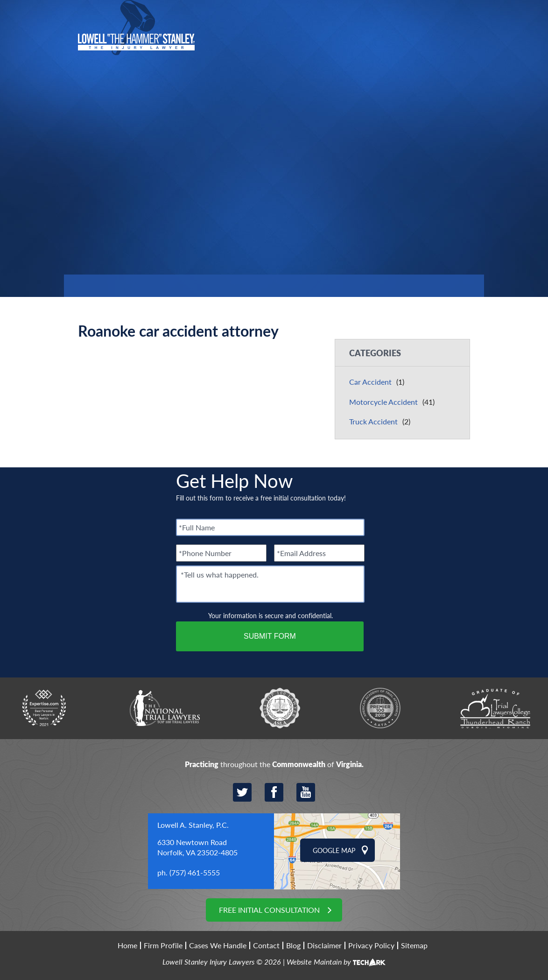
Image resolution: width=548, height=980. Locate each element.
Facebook (274, 792)
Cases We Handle (218, 945)
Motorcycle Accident (383, 402)
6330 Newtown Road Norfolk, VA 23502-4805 (197, 847)
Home (127, 945)
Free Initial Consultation (269, 910)
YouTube (306, 792)
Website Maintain (314, 962)
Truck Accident (373, 421)
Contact (266, 945)
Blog (293, 945)
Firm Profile (163, 945)
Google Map (334, 850)
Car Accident (370, 382)
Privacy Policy (371, 945)
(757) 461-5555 (195, 872)
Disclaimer (324, 945)
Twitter (242, 792)
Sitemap (414, 945)
